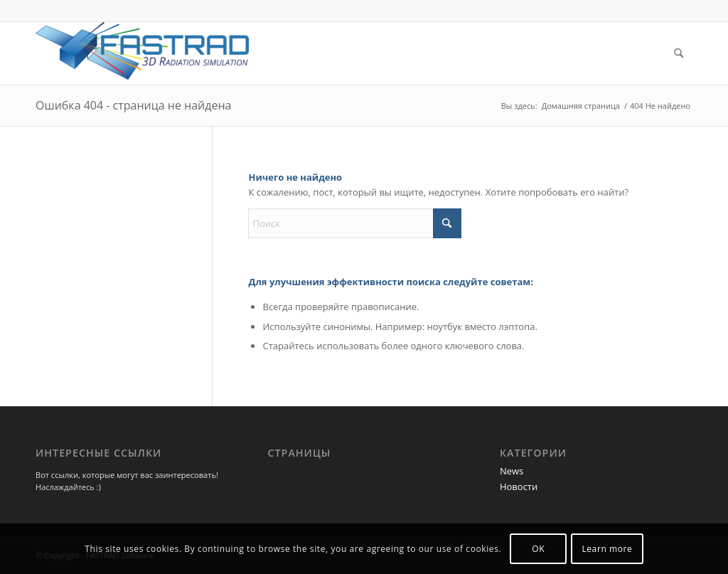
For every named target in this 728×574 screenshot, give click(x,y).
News (512, 471)
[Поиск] (679, 53)
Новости (519, 487)
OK (538, 549)
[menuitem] (679, 53)
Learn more (607, 549)
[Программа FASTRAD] (142, 53)
